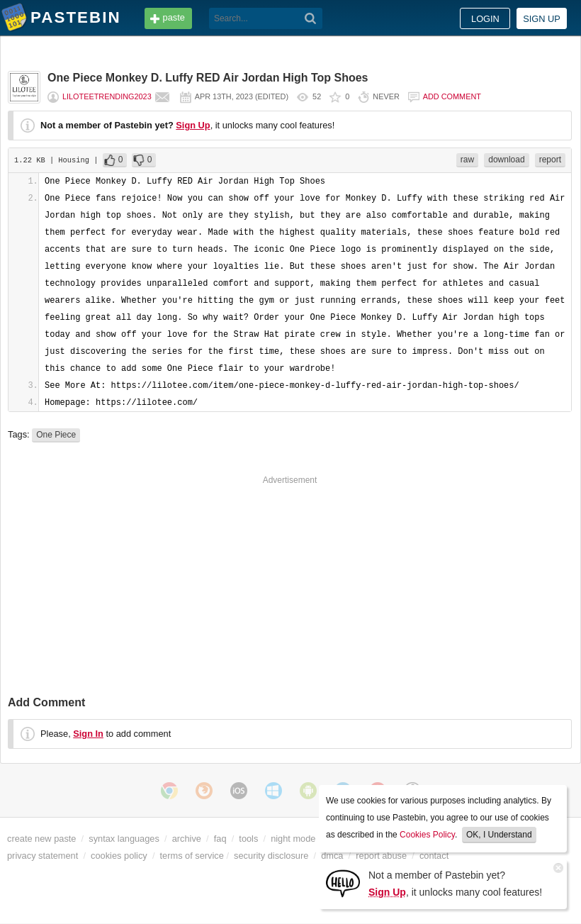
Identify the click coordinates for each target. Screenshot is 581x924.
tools (248, 839)
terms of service (192, 856)
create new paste (41, 839)
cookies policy (119, 856)
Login (485, 19)
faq (220, 839)
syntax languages (124, 839)
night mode (293, 839)
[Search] (311, 18)
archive (187, 839)
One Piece (56, 435)
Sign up (542, 19)
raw (467, 160)
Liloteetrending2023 (107, 96)
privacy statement (43, 856)
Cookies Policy (427, 835)
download (506, 160)
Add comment (452, 96)
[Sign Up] (343, 883)
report (550, 160)
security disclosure (271, 856)
